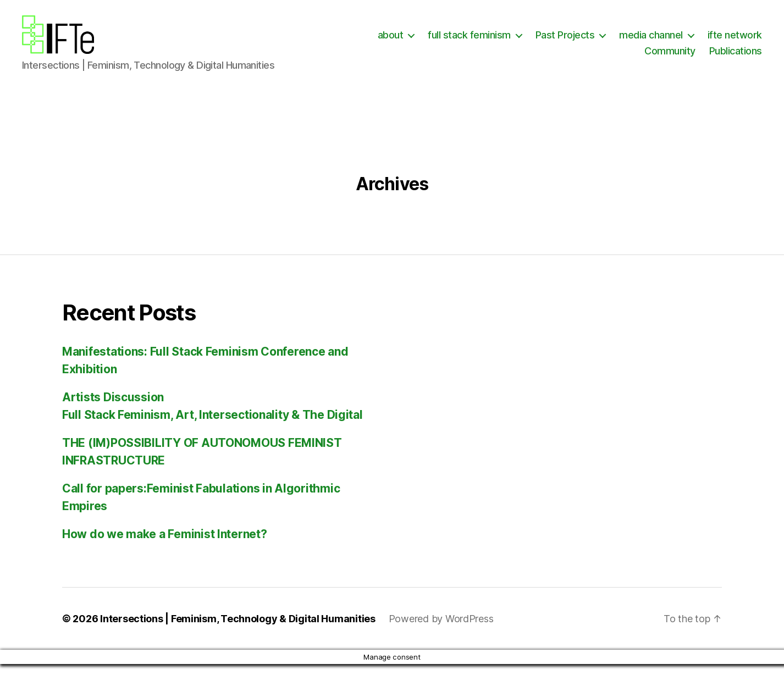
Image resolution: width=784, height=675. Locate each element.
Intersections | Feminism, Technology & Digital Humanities (238, 630)
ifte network (735, 40)
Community (670, 56)
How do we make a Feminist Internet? (165, 545)
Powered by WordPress (441, 630)
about (391, 40)
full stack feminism (469, 40)
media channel (651, 40)
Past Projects (565, 40)
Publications (736, 56)
